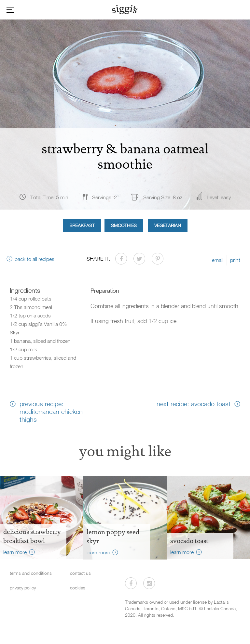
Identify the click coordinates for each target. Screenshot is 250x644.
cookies (78, 588)
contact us (80, 573)
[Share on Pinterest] (158, 259)
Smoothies (124, 225)
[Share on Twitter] (139, 259)
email (218, 260)
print (235, 260)
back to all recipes (35, 259)
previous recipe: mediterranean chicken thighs (51, 411)
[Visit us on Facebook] (131, 583)
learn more (15, 552)
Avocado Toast (189, 541)
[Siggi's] (125, 9)
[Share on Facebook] (121, 259)
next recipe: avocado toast (194, 404)
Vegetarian (168, 225)
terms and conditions (31, 573)
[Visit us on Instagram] (149, 583)
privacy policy (23, 588)
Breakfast (82, 225)
